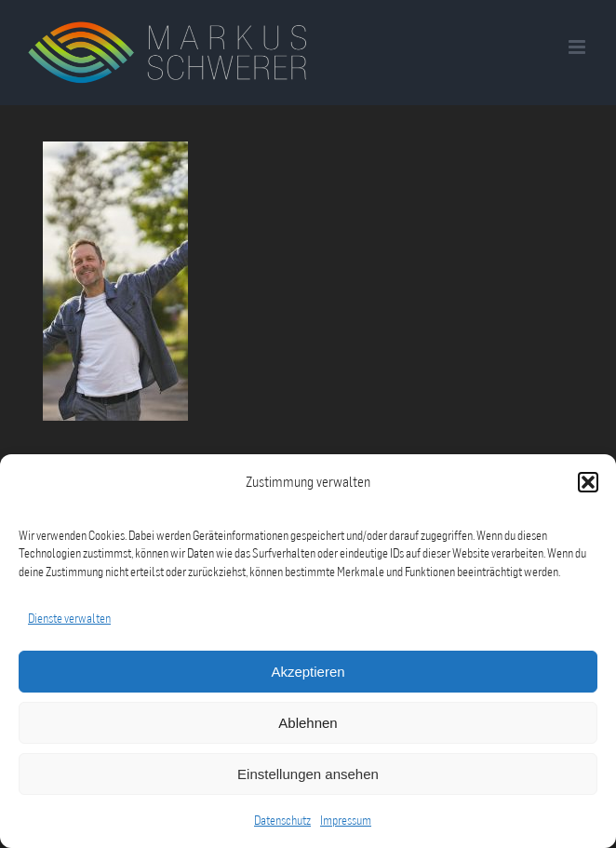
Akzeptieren (308, 672)
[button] (588, 482)
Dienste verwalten (69, 618)
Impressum (346, 820)
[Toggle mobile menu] (578, 47)
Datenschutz (282, 820)
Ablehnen (308, 723)
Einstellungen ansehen (308, 774)
